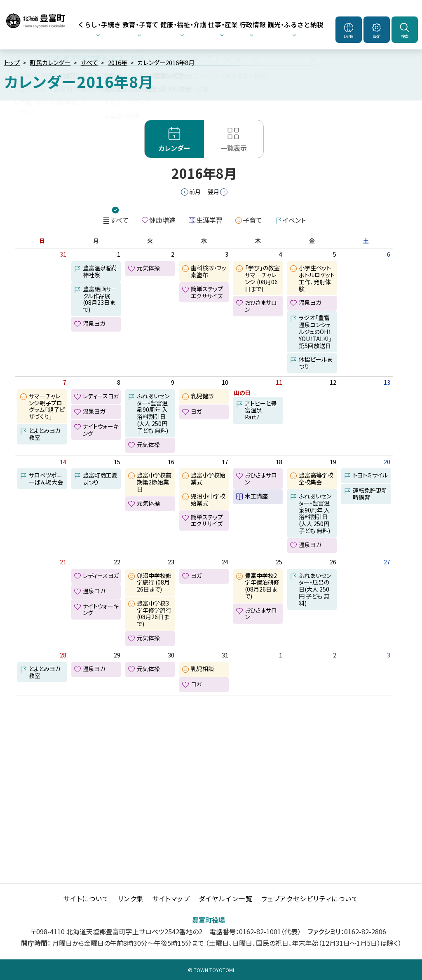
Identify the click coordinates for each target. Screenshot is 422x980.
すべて (89, 62)
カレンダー (174, 148)
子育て (252, 220)
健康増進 (162, 220)
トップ (12, 62)
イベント (294, 220)
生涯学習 (209, 220)
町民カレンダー (50, 62)
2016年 (118, 62)
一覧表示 (234, 148)
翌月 (213, 192)
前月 (195, 192)
